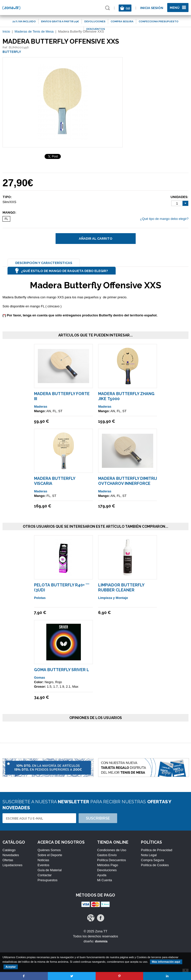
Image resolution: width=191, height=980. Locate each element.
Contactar (45, 875)
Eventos (43, 865)
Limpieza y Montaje (113, 598)
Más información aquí (166, 962)
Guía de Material (50, 870)
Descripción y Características (44, 263)
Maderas (41, 407)
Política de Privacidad (157, 850)
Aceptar (11, 967)
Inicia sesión (152, 8)
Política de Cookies (155, 865)
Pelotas (40, 598)
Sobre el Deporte (50, 855)
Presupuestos (48, 880)
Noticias (43, 860)
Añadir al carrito (96, 239)
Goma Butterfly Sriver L (62, 670)
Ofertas (8, 860)
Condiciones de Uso (112, 850)
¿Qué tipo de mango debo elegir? (164, 219)
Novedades (11, 855)
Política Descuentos (112, 860)
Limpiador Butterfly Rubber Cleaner (121, 588)
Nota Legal (149, 855)
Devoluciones (107, 870)
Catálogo (9, 850)
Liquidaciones (13, 865)
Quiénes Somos (49, 850)
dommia (101, 941)
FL (6, 219)
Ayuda (102, 875)
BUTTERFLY (12, 52)
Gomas (40, 678)
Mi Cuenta (105, 880)
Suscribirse (98, 818)
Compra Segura (152, 860)
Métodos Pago (108, 865)
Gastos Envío (107, 855)
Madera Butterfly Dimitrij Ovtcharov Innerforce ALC (128, 483)
